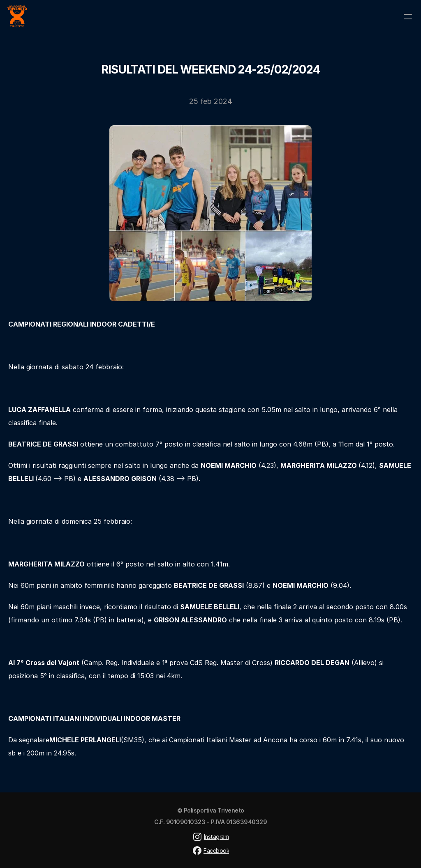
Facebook (216, 851)
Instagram (216, 837)
